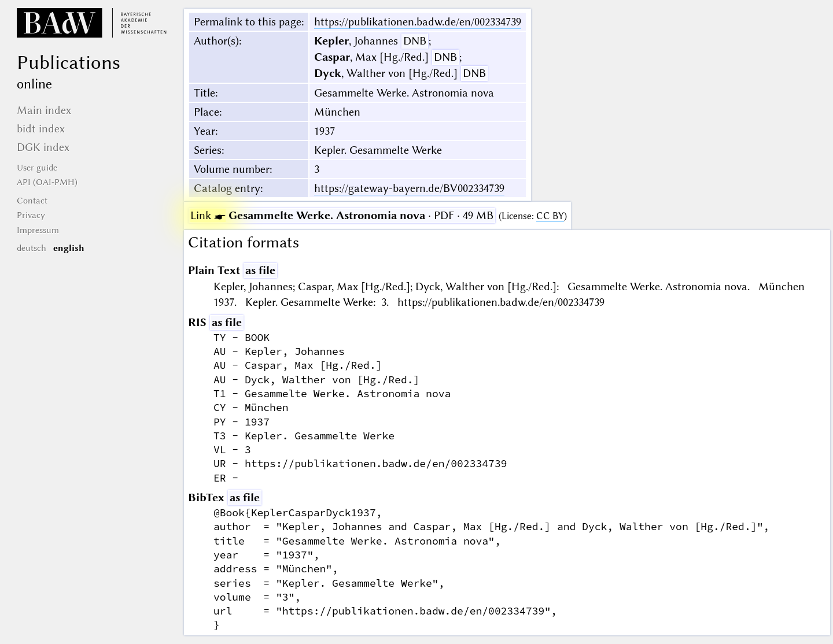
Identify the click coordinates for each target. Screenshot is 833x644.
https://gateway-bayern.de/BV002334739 (409, 188)
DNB (415, 41)
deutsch (32, 248)
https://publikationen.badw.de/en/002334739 (418, 22)
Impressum (38, 230)
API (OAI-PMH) (47, 182)
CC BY (550, 216)
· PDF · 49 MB (342, 215)
